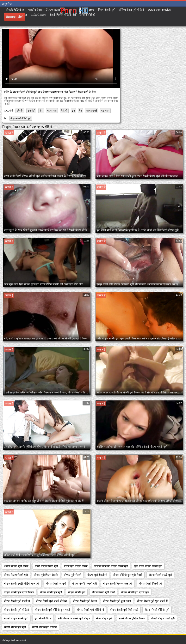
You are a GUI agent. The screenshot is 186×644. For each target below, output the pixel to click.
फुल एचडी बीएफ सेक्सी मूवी (148, 566)
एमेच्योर (20, 111)
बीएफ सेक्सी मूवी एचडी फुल (135, 592)
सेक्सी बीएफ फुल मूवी (15, 627)
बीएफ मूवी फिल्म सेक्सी (46, 575)
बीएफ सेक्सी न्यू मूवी (56, 584)
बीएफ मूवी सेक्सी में (97, 575)
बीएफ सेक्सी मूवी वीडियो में (90, 610)
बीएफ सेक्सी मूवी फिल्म (85, 601)
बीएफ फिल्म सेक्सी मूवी (16, 575)
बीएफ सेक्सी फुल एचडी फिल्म (19, 592)
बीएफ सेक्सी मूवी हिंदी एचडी (124, 610)
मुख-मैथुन (105, 111)
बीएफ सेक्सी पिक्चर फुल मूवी (118, 584)
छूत (73, 111)
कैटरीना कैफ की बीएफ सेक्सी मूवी (111, 566)
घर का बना (52, 111)
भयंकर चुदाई (91, 111)
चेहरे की (64, 111)
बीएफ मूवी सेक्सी (73, 575)
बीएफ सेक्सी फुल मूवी (51, 592)
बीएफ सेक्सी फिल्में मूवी (151, 584)
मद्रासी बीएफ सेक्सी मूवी (16, 618)
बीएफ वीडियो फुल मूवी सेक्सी (128, 575)
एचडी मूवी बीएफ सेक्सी (76, 566)
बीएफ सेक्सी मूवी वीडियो (16, 610)
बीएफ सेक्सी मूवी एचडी (103, 592)
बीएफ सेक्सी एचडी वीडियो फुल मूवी (22, 584)
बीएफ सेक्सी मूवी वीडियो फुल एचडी (53, 610)
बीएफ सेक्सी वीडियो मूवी (21, 118)
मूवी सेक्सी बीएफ (43, 618)
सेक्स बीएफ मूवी (104, 618)
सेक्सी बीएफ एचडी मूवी (163, 618)
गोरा (41, 111)
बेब (80, 111)
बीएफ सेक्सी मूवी (77, 592)
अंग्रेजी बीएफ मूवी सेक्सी (16, 566)
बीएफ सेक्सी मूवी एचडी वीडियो (52, 601)
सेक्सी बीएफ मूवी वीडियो (45, 627)
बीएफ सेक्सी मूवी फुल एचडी (117, 601)
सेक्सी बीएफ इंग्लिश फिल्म (132, 618)
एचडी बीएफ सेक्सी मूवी (46, 566)
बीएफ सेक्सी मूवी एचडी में (17, 601)
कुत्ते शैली (31, 111)
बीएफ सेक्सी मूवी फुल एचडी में (152, 601)
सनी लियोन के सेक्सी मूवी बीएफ (74, 618)
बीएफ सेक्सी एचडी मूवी (160, 575)
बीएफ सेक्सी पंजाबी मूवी (85, 584)
